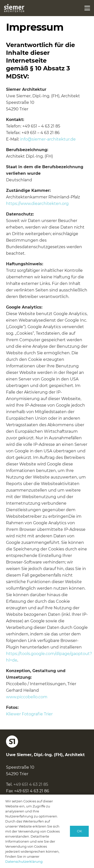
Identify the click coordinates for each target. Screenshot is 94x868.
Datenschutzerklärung (24, 861)
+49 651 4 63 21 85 (31, 784)
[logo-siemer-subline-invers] (14, 8)
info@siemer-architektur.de (48, 139)
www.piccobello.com (27, 697)
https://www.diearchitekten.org (37, 204)
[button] (87, 8)
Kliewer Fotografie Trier (29, 714)
